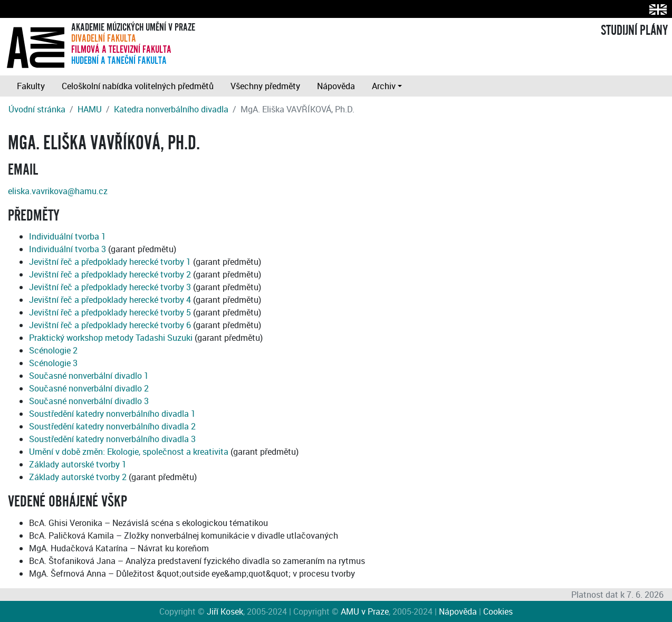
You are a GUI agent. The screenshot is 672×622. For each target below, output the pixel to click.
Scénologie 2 (53, 350)
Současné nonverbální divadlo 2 (89, 388)
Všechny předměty (265, 86)
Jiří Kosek (225, 611)
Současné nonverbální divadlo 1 (89, 376)
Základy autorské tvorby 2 (78, 477)
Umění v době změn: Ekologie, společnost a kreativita (129, 452)
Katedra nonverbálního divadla (171, 109)
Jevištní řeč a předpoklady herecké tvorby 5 (110, 312)
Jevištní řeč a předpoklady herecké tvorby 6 (110, 325)
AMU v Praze (365, 611)
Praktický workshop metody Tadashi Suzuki (111, 338)
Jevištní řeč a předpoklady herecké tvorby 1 (110, 262)
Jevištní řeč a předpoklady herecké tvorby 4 (110, 300)
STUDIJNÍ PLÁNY (634, 31)
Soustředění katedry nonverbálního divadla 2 (112, 426)
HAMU (90, 109)
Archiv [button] (384, 86)
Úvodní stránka (37, 109)
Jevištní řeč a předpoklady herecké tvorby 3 (110, 287)
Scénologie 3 (53, 363)
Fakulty (31, 86)
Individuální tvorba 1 (68, 236)
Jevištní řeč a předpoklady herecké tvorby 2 (110, 274)
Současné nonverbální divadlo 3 (89, 401)
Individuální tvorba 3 (68, 249)
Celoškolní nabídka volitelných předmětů (138, 86)
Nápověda (336, 86)
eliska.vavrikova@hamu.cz (58, 191)
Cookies (498, 611)
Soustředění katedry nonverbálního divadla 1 (112, 414)
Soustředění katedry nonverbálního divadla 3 (112, 439)
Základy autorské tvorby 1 (78, 464)
